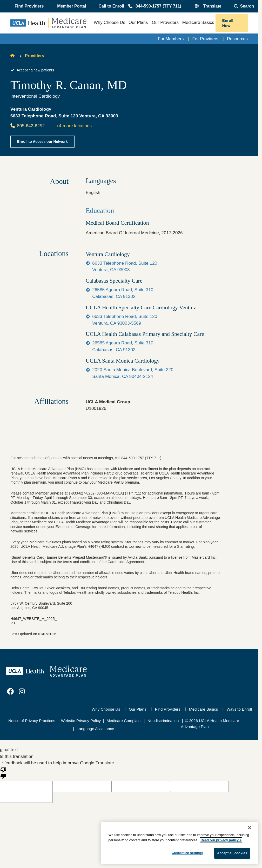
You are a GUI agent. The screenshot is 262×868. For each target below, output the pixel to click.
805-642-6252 (28, 126)
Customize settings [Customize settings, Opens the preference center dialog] (187, 853)
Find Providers (168, 709)
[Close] (250, 828)
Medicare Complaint (124, 721)
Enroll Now (228, 23)
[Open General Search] (244, 6)
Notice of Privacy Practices (32, 721)
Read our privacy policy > (221, 840)
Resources (237, 39)
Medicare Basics (203, 709)
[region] (179, 843)
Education (100, 211)
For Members (169, 39)
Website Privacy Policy (81, 721)
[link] (10, 692)
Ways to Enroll (239, 709)
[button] (30, 6)
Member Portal (72, 6)
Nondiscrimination (163, 721)
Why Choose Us (106, 709)
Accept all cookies (232, 853)
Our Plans (138, 709)
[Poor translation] (3, 773)
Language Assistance (95, 729)
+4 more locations (74, 126)
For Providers (204, 39)
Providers (35, 56)
